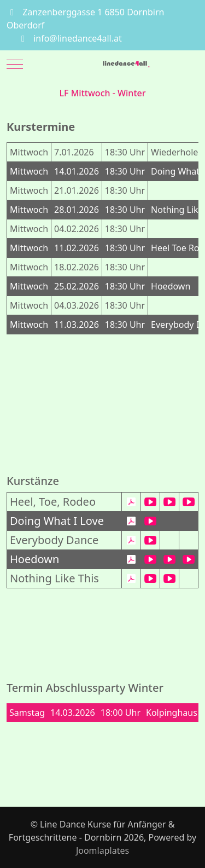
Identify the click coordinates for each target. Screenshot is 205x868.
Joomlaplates (102, 850)
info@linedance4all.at (78, 38)
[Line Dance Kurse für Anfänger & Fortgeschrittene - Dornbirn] (127, 64)
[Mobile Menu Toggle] (15, 64)
